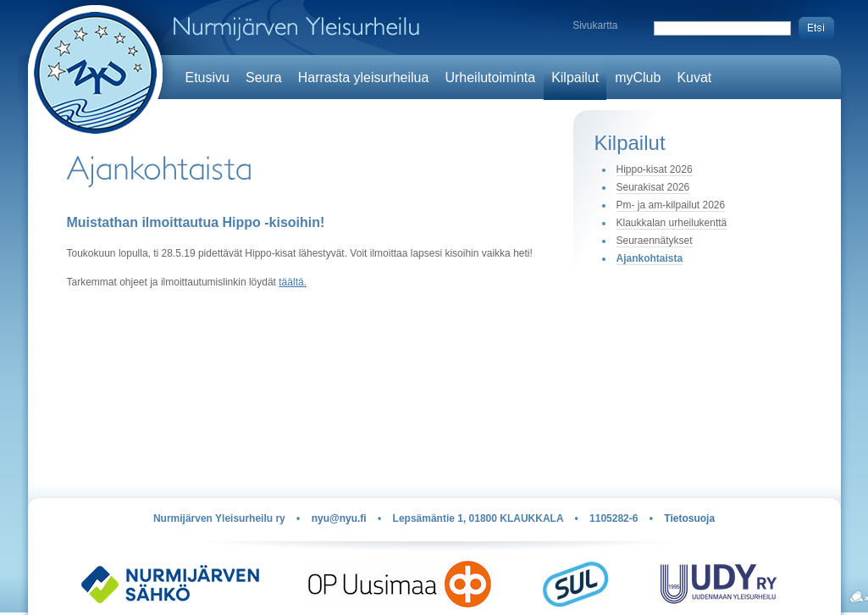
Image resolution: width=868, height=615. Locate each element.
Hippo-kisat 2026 (655, 169)
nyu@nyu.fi (339, 518)
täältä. (293, 282)
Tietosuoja (689, 518)
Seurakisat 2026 (653, 187)
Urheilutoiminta (490, 78)
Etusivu (207, 78)
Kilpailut (575, 78)
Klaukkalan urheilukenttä (672, 223)
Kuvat (694, 78)
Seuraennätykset (655, 241)
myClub (638, 78)
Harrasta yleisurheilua (364, 78)
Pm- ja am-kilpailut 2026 (671, 205)
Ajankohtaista (650, 258)
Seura (264, 78)
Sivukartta (595, 25)
